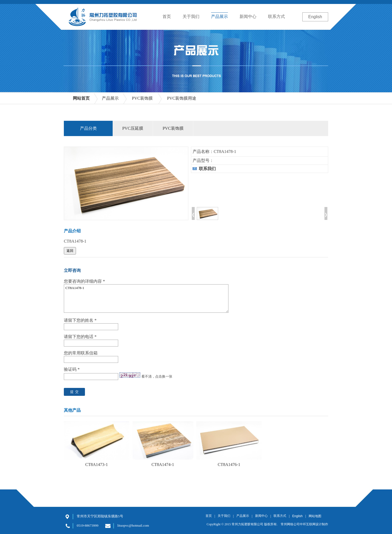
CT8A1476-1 (229, 465)
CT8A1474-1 (163, 465)
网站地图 (315, 516)
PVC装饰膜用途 (182, 98)
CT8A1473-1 (96, 465)
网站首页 (81, 98)
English (315, 17)
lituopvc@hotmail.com (133, 525)
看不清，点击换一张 (157, 376)
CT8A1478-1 (146, 299)
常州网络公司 (290, 524)
